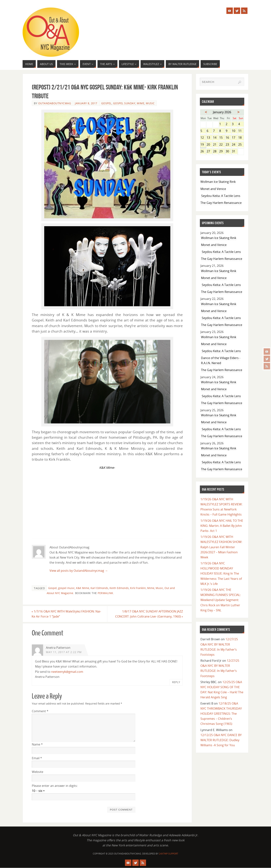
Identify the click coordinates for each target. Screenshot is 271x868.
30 (228, 152)
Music (150, 103)
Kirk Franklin (138, 588)
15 (222, 138)
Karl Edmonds (99, 588)
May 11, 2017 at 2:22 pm (64, 652)
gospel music (66, 588)
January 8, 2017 (86, 103)
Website (38, 772)
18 (241, 138)
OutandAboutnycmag (55, 103)
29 (222, 152)
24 (235, 145)
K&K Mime (83, 588)
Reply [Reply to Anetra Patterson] (176, 682)
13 (209, 138)
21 (216, 145)
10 (235, 131)
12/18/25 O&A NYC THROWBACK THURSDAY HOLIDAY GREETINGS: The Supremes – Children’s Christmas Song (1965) (221, 714)
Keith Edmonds (119, 588)
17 (235, 138)
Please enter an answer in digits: (55, 786)
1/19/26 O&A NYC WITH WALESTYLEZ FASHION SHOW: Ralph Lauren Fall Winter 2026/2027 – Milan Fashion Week (221, 547)
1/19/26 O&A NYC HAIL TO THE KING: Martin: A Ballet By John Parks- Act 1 (222, 526)
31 (235, 152)
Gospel (106, 103)
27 (209, 152)
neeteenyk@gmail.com (67, 672)
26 (203, 152)
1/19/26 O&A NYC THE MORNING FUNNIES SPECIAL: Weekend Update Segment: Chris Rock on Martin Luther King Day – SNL (221, 600)
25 (241, 145)
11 (241, 131)
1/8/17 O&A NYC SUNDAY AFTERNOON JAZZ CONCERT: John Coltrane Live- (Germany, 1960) (149, 614)
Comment (40, 711)
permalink (105, 593)
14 (216, 138)
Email (37, 758)
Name (37, 744)
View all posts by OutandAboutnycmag (79, 571)
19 (203, 145)
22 (222, 145)
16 (228, 138)
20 (209, 145)
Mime (141, 103)
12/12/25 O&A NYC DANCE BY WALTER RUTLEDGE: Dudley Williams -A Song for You (221, 740)
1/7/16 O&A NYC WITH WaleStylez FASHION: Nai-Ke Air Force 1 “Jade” (67, 614)
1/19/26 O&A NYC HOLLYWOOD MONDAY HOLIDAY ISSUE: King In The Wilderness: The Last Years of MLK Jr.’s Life (221, 573)
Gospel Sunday (124, 103)
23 (228, 145)
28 (216, 152)
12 (203, 138)
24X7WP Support (169, 854)
